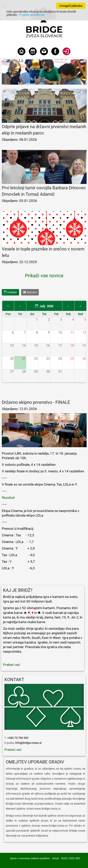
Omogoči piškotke (71, 6)
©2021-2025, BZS (71, 858)
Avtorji (56, 858)
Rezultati (8, 498)
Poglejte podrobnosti (32, 15)
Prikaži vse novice (44, 276)
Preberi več (13, 760)
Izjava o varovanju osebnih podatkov (30, 858)
